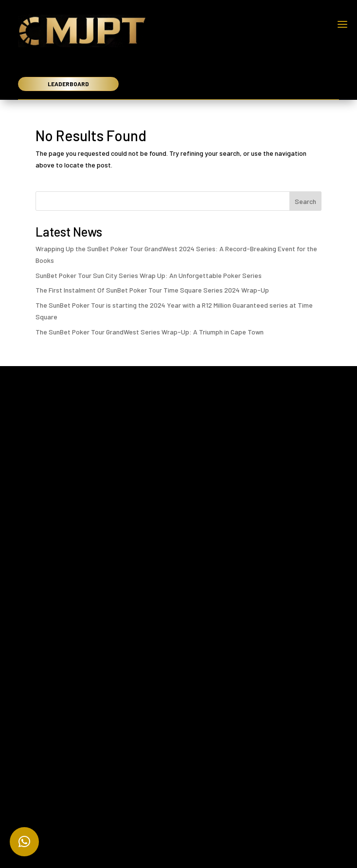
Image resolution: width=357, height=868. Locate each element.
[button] (24, 842)
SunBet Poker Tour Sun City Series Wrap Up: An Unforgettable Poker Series (149, 275)
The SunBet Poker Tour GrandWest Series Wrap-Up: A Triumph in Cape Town (150, 332)
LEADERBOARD (68, 84)
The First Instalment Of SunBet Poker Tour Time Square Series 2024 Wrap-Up (152, 290)
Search (305, 201)
